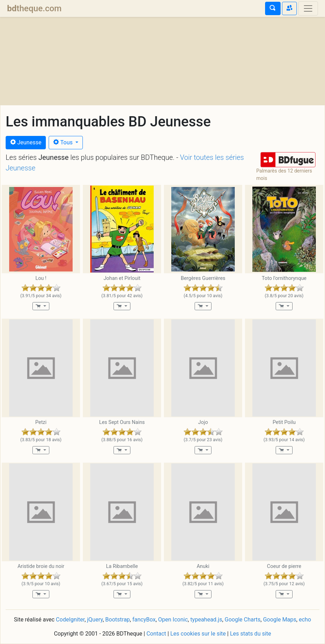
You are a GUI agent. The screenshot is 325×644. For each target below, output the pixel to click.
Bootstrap (118, 620)
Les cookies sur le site (198, 634)
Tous (64, 142)
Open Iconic (173, 620)
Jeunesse (26, 142)
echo (305, 620)
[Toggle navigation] (308, 8)
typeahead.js (206, 620)
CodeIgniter (70, 620)
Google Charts (243, 620)
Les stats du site (250, 634)
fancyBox (144, 620)
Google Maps (280, 620)
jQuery (95, 620)
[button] (288, 160)
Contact (156, 634)
